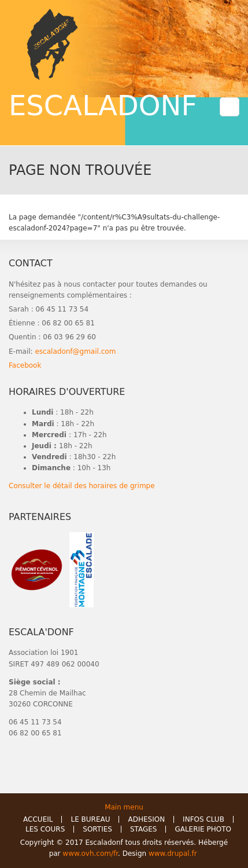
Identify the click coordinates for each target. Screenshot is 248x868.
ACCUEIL (38, 819)
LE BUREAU (90, 819)
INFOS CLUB (203, 819)
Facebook (25, 365)
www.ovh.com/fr (90, 854)
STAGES (144, 829)
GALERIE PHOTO (203, 829)
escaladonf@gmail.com (75, 351)
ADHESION (146, 819)
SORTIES (97, 829)
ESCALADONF (103, 105)
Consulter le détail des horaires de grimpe (82, 486)
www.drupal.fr (174, 854)
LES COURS (45, 829)
